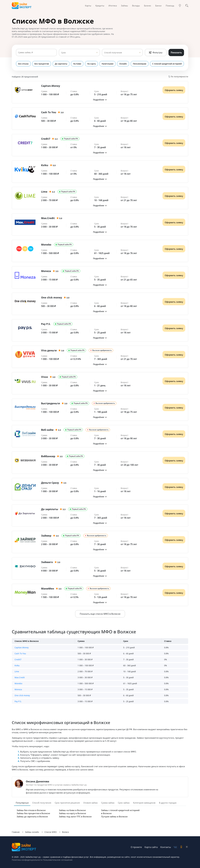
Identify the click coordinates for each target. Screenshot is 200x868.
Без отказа (23, 64)
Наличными (108, 64)
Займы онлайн (32, 832)
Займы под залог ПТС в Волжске (75, 816)
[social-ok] (181, 847)
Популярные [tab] (22, 803)
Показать (176, 53)
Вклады (136, 6)
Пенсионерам (140, 64)
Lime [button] (17, 671)
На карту (91, 64)
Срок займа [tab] (124, 803)
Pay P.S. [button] (18, 701)
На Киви (77, 64)
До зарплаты (61, 64)
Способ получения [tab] (42, 803)
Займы (124, 6)
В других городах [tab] (168, 803)
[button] (100, 100)
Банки (158, 6)
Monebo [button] (18, 683)
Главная (16, 832)
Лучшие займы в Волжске (114, 816)
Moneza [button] (18, 689)
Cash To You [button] (20, 653)
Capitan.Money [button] (22, 647)
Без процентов (42, 64)
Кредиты (100, 6)
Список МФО (51, 832)
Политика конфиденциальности (27, 860)
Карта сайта (151, 847)
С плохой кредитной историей (167, 64)
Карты (88, 6)
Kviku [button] (17, 665)
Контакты (166, 847)
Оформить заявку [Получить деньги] (174, 90)
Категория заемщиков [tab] (144, 803)
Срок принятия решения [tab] (67, 803)
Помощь (170, 6)
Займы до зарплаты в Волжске (32, 816)
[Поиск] (187, 6)
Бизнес (148, 6)
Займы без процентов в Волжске (33, 813)
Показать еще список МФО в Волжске (100, 614)
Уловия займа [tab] (90, 803)
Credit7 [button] (18, 659)
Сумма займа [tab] (108, 803)
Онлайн (123, 64)
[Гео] (180, 6)
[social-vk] (175, 847)
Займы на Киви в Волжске (72, 810)
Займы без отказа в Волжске (31, 810)
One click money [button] (22, 695)
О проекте (136, 847)
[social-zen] (187, 847)
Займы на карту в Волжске (72, 813)
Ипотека (113, 6)
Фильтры (156, 53)
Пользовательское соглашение (57, 860)
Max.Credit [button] (20, 677)
